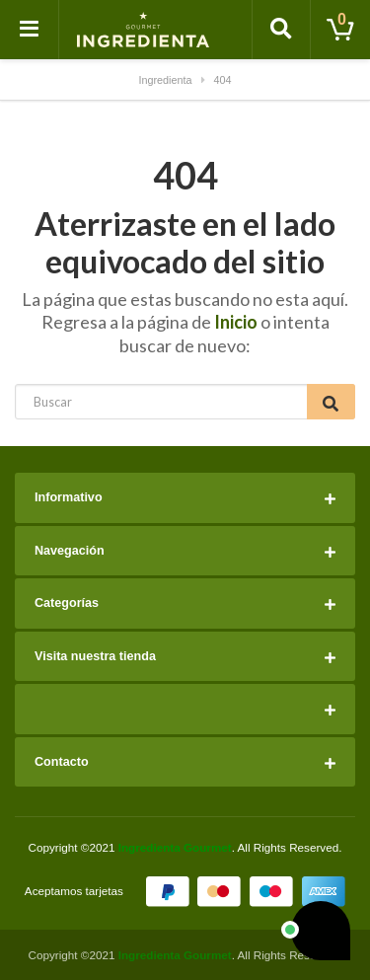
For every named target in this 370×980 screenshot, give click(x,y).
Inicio (236, 322)
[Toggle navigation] (30, 30)
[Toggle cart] (340, 30)
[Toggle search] (281, 30)
